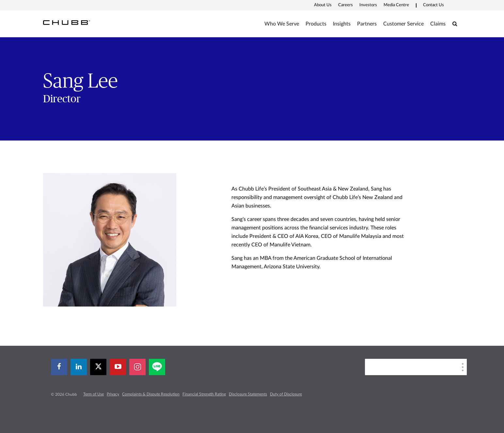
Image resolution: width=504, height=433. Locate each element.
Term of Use (94, 394)
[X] (98, 367)
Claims (438, 24)
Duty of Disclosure (286, 394)
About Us (323, 5)
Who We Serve (282, 24)
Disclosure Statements (248, 394)
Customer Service (403, 24)
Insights (342, 24)
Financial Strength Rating (204, 394)
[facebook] (59, 367)
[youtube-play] (118, 367)
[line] (157, 367)
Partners (367, 24)
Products (316, 24)
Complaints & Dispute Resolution (151, 394)
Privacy (113, 394)
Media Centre (396, 5)
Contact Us (433, 5)
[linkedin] (79, 367)
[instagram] (137, 367)
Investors (368, 5)
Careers (346, 5)
